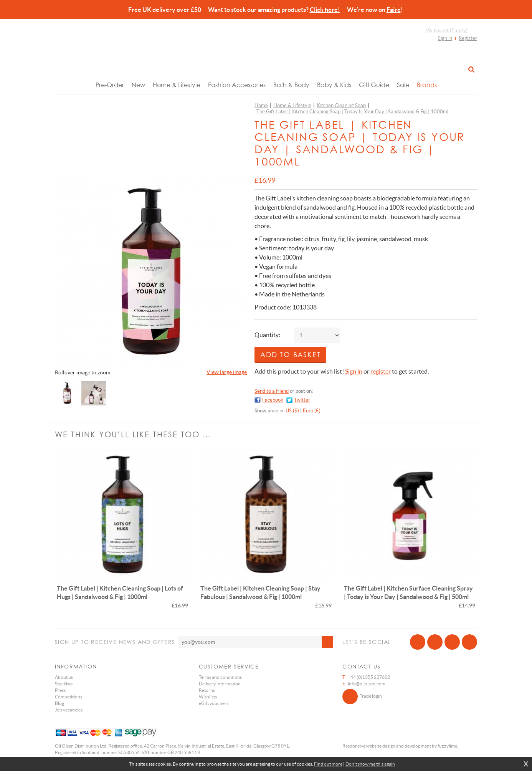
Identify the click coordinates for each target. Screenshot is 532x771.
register (381, 371)
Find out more (328, 764)
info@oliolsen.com (367, 684)
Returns (207, 690)
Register (468, 38)
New (138, 85)
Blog (59, 703)
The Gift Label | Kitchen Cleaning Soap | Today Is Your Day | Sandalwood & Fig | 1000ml (352, 112)
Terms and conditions (220, 677)
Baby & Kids (334, 85)
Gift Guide (374, 85)
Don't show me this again (370, 764)
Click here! (325, 10)
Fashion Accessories (237, 85)
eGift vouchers (214, 703)
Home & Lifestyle (177, 85)
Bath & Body (291, 85)
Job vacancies (69, 710)
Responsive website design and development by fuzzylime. (400, 746)
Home (261, 105)
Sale (403, 85)
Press (60, 690)
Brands (427, 85)
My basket (446, 31)
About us (64, 677)
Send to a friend (272, 391)
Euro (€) (312, 411)
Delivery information (220, 684)
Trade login (362, 697)
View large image (227, 372)
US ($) (292, 411)
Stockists (64, 684)
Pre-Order (110, 85)
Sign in (445, 38)
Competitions (69, 697)
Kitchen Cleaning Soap (341, 105)
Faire (394, 10)
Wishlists (208, 697)
